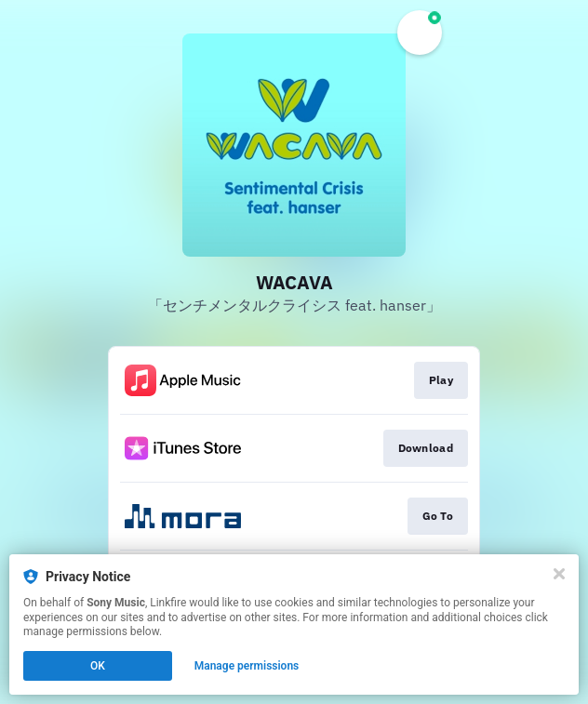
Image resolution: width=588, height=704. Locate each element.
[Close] (559, 574)
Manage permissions (247, 666)
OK (98, 666)
